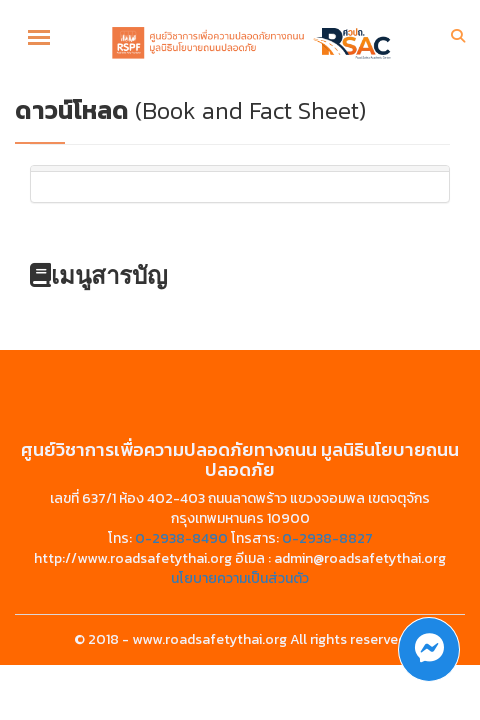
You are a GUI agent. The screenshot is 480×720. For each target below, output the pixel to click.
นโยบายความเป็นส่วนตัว (240, 578)
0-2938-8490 (181, 538)
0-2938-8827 (327, 538)
